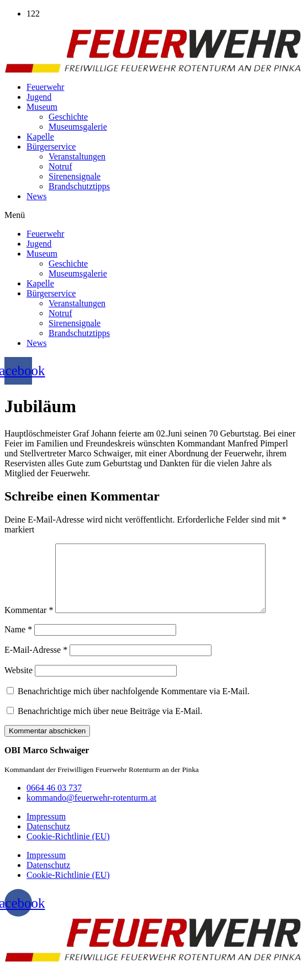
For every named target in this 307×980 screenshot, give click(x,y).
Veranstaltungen (77, 156)
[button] (153, 215)
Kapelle (40, 137)
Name (18, 643)
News (36, 196)
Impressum (46, 830)
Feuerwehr (45, 87)
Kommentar (29, 623)
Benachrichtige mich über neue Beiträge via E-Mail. (110, 724)
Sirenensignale (75, 176)
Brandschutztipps (79, 186)
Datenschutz (48, 840)
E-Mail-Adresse (36, 663)
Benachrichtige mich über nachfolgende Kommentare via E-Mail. (134, 704)
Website (18, 683)
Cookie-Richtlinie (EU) (68, 849)
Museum (42, 107)
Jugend (39, 97)
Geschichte (68, 117)
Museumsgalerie (78, 127)
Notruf (60, 166)
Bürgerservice (51, 147)
